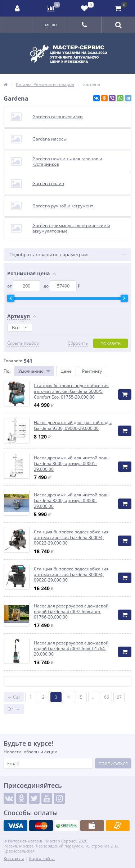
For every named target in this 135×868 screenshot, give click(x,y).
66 (107, 697)
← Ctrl (14, 697)
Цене (66, 371)
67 (119, 697)
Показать (111, 343)
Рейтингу (92, 371)
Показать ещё (68, 681)
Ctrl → (14, 709)
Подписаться (113, 764)
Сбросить (78, 343)
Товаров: (13, 361)
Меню (51, 25)
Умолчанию (31, 371)
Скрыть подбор (23, 343)
